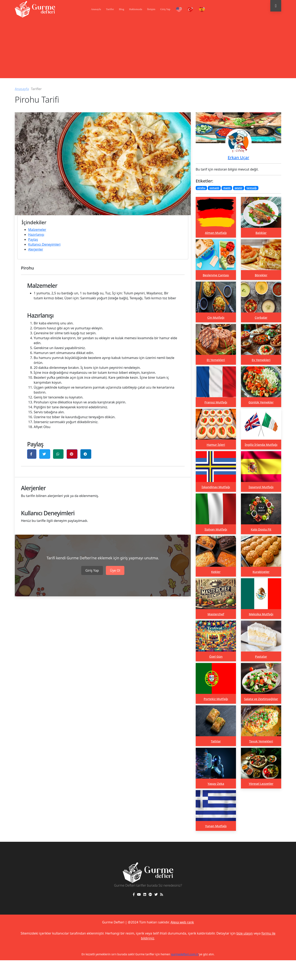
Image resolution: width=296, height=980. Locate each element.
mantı (227, 188)
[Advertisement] (148, 49)
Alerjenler (36, 249)
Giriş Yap (165, 9)
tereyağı (252, 188)
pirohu (201, 188)
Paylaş (33, 239)
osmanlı (214, 188)
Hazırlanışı (36, 235)
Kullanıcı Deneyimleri (44, 244)
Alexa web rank (182, 922)
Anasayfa (96, 9)
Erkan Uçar (238, 157)
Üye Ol (115, 570)
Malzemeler (37, 230)
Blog (121, 9)
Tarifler (110, 9)
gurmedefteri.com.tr (185, 954)
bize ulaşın (245, 933)
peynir (238, 188)
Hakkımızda (136, 9)
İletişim (151, 9)
